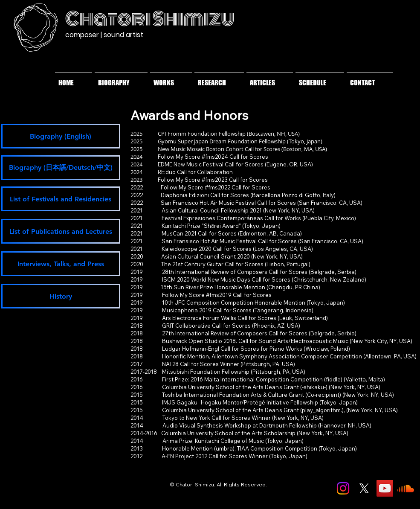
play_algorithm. (322, 410)
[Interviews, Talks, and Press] (61, 264)
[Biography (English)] (61, 136)
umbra (224, 448)
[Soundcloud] (406, 488)
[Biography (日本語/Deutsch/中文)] (61, 168)
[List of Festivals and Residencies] (61, 199)
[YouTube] (385, 488)
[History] (61, 296)
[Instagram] (343, 488)
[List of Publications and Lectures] (61, 231)
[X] (364, 488)
